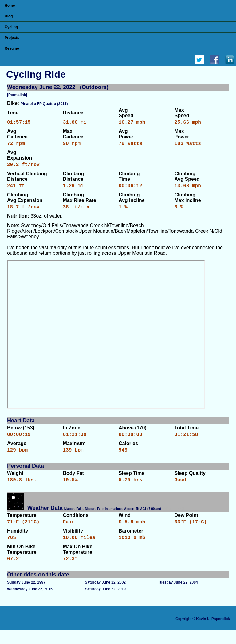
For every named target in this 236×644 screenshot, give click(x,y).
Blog (9, 16)
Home (10, 6)
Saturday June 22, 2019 (105, 603)
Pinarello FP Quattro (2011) (44, 104)
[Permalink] (17, 95)
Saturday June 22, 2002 (105, 596)
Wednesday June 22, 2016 (30, 603)
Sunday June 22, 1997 (26, 596)
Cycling (11, 27)
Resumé (12, 48)
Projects (12, 38)
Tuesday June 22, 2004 (178, 596)
